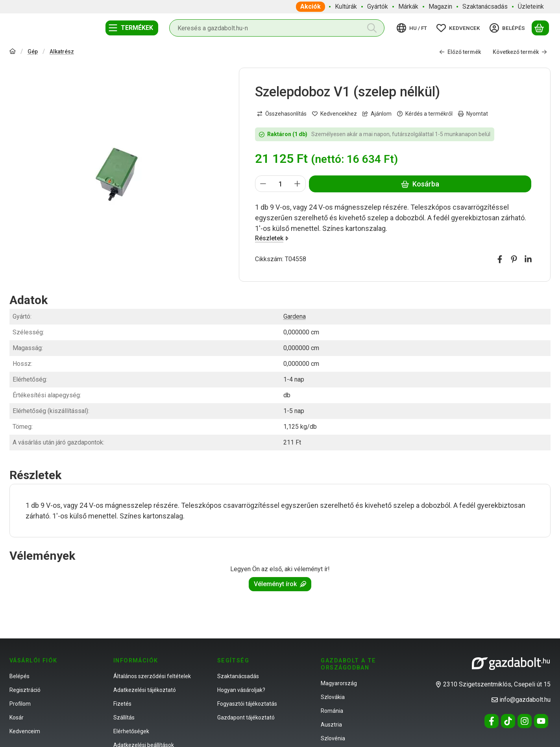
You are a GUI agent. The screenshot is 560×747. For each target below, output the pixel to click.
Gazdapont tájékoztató (246, 717)
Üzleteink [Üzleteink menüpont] (531, 6)
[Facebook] (492, 721)
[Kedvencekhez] (335, 114)
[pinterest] (514, 259)
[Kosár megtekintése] (540, 28)
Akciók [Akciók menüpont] (310, 6)
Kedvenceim (25, 731)
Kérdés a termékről (425, 114)
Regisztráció (25, 690)
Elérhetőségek (131, 731)
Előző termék (460, 52)
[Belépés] (508, 28)
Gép (33, 52)
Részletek (272, 238)
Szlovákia (333, 697)
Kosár (17, 717)
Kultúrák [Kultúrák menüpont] (346, 6)
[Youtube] (541, 721)
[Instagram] (525, 721)
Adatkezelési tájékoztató (145, 690)
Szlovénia (333, 738)
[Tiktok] (508, 721)
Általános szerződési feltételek (152, 676)
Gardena (295, 316)
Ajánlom (377, 114)
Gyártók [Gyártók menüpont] (378, 6)
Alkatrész (62, 52)
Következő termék (520, 52)
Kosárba (420, 184)
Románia (332, 711)
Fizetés (122, 704)
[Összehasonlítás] (282, 114)
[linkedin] (528, 259)
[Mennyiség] (280, 184)
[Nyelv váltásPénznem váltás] (413, 28)
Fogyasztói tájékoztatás (247, 704)
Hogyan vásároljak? (241, 690)
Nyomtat (473, 114)
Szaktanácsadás (238, 676)
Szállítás (124, 717)
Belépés (19, 676)
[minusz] (263, 184)
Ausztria (331, 725)
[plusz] (298, 184)
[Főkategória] (13, 52)
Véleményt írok (280, 584)
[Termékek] (132, 28)
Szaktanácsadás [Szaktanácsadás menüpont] (485, 6)
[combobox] (277, 28)
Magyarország (339, 683)
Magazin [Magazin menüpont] (440, 6)
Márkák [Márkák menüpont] (408, 6)
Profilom (20, 704)
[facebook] (500, 259)
